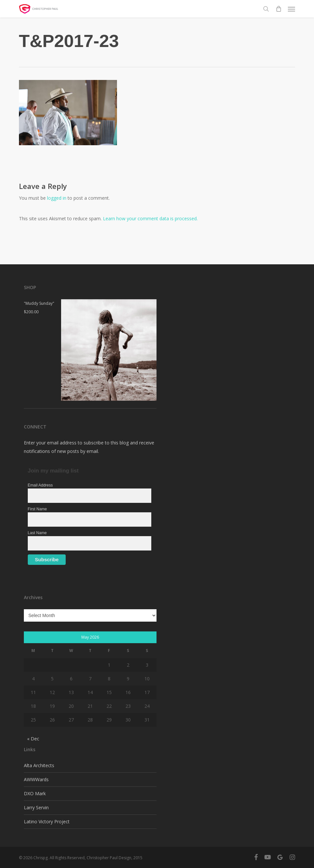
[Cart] (278, 9)
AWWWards (36, 779)
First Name (37, 509)
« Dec (33, 739)
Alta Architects (39, 765)
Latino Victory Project (47, 821)
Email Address (40, 485)
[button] (291, 9)
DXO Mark (35, 793)
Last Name (37, 533)
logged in (57, 198)
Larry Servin (36, 807)
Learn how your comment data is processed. (150, 218)
